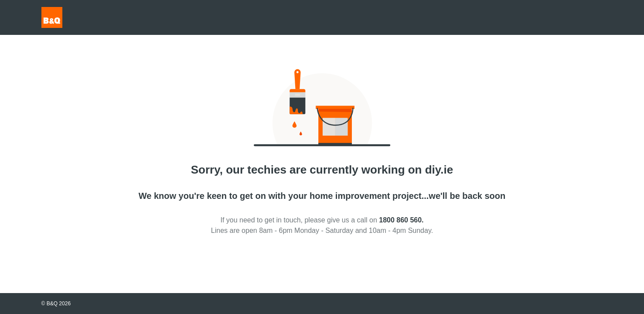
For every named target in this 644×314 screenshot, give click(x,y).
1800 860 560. (401, 220)
